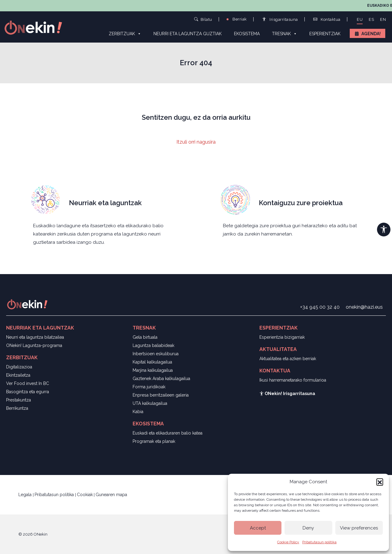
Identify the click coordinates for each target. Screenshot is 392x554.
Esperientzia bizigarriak (282, 337)
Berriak (236, 19)
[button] (380, 482)
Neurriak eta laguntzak (105, 203)
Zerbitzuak (125, 33)
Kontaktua (327, 19)
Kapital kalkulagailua (152, 362)
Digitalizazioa (19, 367)
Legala (26, 495)
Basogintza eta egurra (28, 392)
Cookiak (85, 495)
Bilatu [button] (203, 19)
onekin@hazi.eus (364, 307)
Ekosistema (247, 34)
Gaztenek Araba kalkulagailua (161, 379)
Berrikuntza (17, 408)
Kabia (138, 412)
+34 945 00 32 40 (320, 307)
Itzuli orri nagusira (196, 142)
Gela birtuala (145, 337)
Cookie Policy (288, 542)
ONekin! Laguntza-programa (34, 345)
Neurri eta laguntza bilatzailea (35, 337)
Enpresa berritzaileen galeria (161, 395)
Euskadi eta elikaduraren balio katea (168, 433)
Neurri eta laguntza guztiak (188, 34)
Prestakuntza (19, 400)
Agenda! (371, 34)
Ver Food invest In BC (28, 383)
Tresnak (285, 33)
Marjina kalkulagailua (153, 370)
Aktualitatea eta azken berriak (288, 359)
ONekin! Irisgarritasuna (287, 394)
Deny (308, 528)
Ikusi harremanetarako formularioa (293, 380)
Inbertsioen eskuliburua (156, 354)
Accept (258, 528)
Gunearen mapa (111, 495)
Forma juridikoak (149, 387)
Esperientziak (325, 34)
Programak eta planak (154, 441)
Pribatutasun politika (319, 542)
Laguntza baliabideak (153, 345)
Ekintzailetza (18, 375)
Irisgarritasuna (280, 19)
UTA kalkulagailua (150, 403)
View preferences (359, 528)
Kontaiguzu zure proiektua (301, 203)
